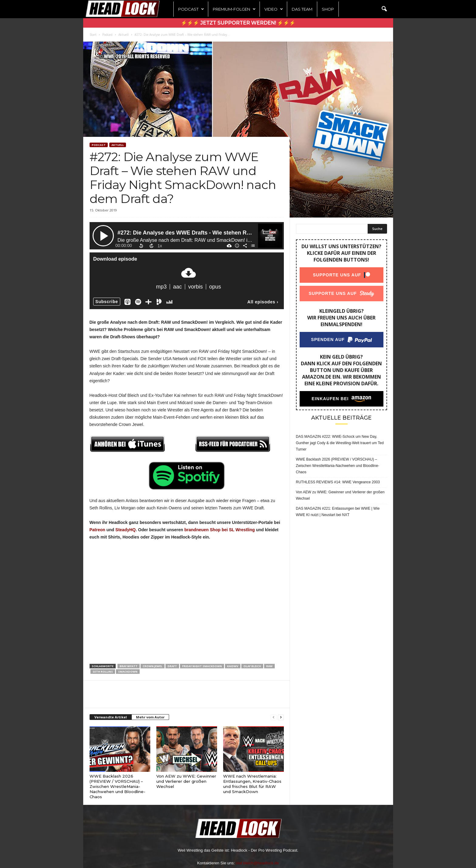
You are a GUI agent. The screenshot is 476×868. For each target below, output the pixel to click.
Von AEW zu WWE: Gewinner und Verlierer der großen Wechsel (186, 781)
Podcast (191, 9)
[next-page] (281, 717)
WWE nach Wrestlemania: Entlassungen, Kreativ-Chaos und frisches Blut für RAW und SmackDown (252, 784)
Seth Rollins (103, 672)
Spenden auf (328, 339)
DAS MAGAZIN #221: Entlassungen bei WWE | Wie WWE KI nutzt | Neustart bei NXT (338, 512)
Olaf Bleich (252, 666)
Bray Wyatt (129, 666)
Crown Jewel (153, 666)
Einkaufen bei (330, 399)
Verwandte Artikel (111, 717)
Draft (172, 666)
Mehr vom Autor (150, 717)
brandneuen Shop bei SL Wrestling (219, 530)
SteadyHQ (126, 530)
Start (93, 35)
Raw (269, 666)
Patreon (97, 530)
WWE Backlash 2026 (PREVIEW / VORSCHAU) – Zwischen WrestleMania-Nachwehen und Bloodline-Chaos (117, 786)
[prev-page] (274, 717)
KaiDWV (233, 666)
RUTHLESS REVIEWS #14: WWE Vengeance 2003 (338, 482)
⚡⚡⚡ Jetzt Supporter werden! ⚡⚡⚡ (238, 23)
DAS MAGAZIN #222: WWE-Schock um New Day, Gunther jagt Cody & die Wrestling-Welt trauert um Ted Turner (340, 443)
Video (274, 9)
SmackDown (128, 672)
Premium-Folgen (234, 9)
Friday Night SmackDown (202, 666)
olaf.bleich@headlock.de (257, 863)
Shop (328, 9)
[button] (384, 9)
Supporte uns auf (337, 275)
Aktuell (124, 35)
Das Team (302, 9)
